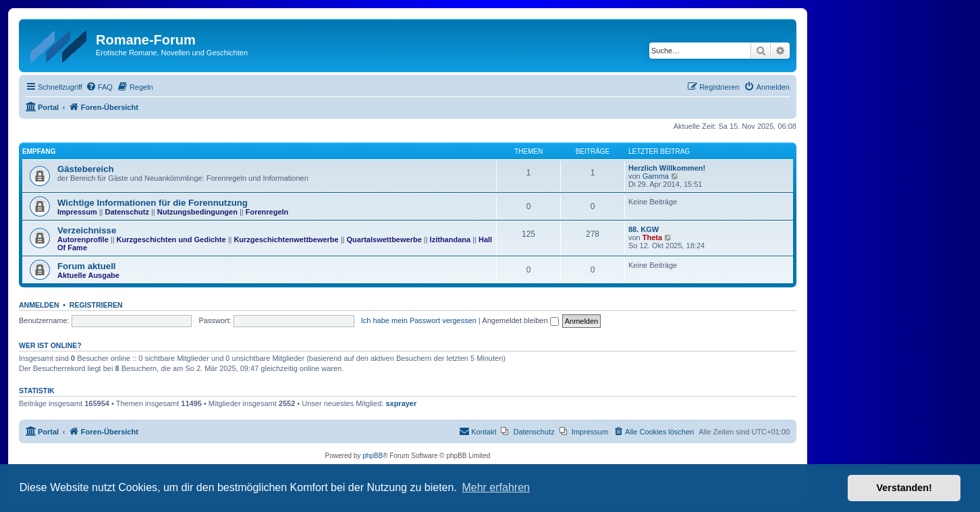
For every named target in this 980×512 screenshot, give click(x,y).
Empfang (39, 151)
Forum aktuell (86, 266)
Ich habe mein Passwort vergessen (419, 320)
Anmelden (39, 305)
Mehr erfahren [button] (496, 487)
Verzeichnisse (87, 230)
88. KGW (644, 229)
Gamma (656, 176)
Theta (652, 237)
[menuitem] (99, 87)
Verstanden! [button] (904, 488)
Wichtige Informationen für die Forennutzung (153, 203)
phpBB (373, 456)
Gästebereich (86, 169)
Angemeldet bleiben (520, 320)
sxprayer (401, 403)
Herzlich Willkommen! (667, 168)
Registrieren (96, 305)
